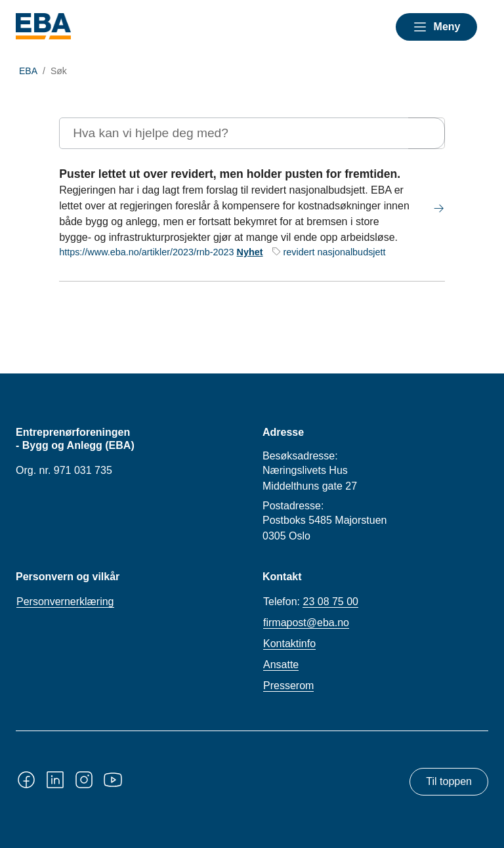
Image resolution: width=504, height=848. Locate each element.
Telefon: (311, 602)
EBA (28, 71)
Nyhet (250, 252)
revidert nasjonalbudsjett (335, 252)
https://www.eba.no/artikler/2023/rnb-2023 (146, 252)
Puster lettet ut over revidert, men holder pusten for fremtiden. (230, 174)
